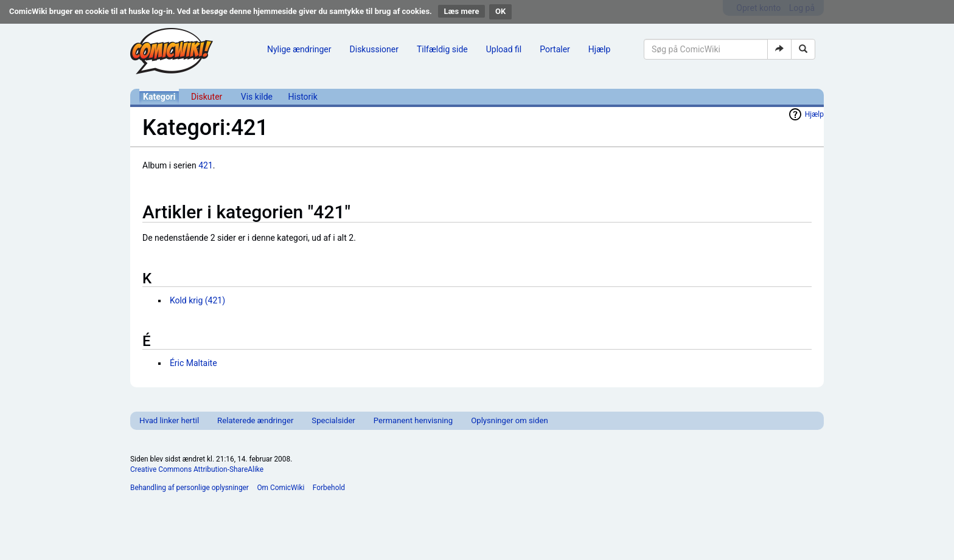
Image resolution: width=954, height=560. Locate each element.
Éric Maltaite (193, 363)
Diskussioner (374, 49)
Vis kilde (257, 97)
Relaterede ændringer (255, 420)
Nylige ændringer (299, 49)
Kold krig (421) (197, 300)
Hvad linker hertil (169, 420)
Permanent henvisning (413, 420)
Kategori (159, 97)
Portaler (555, 49)
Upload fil (504, 49)
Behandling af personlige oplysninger (190, 488)
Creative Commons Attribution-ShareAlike (197, 469)
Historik (303, 97)
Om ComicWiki (280, 488)
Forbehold (329, 488)
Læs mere (462, 11)
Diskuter (207, 97)
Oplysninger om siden (509, 420)
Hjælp (599, 49)
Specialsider (333, 420)
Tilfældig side (442, 49)
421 (206, 165)
